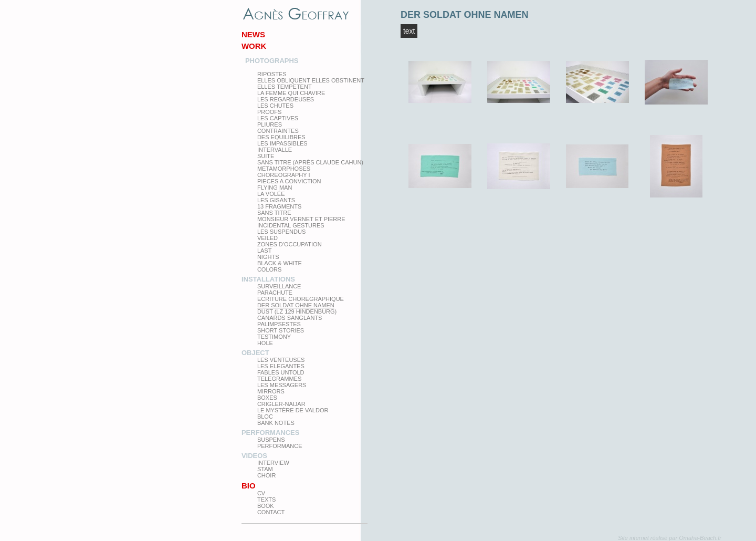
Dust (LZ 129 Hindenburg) (297, 311)
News (253, 34)
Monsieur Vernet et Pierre (301, 219)
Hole (265, 343)
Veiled (267, 238)
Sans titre (274, 213)
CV (261, 493)
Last (265, 251)
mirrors (271, 391)
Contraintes (278, 131)
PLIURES (270, 124)
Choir (266, 475)
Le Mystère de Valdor (293, 410)
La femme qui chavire (291, 93)
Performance (280, 446)
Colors (269, 269)
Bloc (265, 417)
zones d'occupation (290, 244)
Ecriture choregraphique (301, 299)
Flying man (275, 188)
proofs (269, 112)
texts (266, 500)
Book (266, 506)
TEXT (409, 31)
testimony (274, 337)
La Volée (271, 194)
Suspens (271, 440)
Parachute (275, 293)
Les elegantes (281, 366)
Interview (273, 463)
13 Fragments (279, 206)
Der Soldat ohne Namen (296, 305)
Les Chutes (275, 106)
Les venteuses (281, 360)
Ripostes (272, 74)
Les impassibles (282, 143)
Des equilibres (281, 137)
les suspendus (281, 232)
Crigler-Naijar (281, 404)
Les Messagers (282, 385)
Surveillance (279, 286)
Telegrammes (279, 379)
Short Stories (281, 330)
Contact (271, 512)
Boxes (267, 398)
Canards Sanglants (290, 318)
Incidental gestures (291, 225)
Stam (265, 469)
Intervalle (275, 150)
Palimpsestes (279, 324)
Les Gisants (276, 200)
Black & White (280, 263)
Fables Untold (281, 372)
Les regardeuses (286, 99)
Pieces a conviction (289, 181)
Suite (266, 156)
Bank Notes (276, 423)
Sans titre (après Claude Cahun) (310, 162)
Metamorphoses (284, 169)
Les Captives (278, 118)
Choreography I (284, 175)
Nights (268, 257)
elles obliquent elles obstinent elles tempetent (311, 84)
